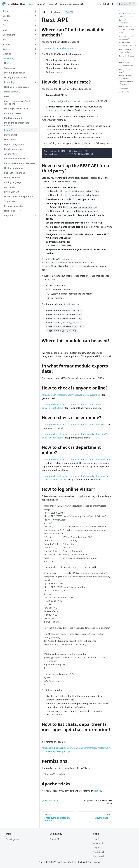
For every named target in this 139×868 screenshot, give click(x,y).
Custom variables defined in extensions (18, 102)
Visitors (6, 44)
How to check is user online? (127, 57)
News (41, 4)
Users (5, 21)
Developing (8, 58)
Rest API (8, 130)
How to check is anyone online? (125, 51)
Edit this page (50, 801)
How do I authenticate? (124, 21)
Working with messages (16, 109)
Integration (8, 215)
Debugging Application (16, 77)
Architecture (10, 154)
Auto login (9, 187)
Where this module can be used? (126, 37)
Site (96, 839)
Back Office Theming (15, 173)
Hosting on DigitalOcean (17, 87)
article (98, 791)
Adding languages (13, 182)
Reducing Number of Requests (20, 163)
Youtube (99, 852)
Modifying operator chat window (17, 124)
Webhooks (10, 68)
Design (6, 16)
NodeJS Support (12, 178)
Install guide (12, 839)
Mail (5, 30)
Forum (52, 4)
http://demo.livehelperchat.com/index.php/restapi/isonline (71, 395)
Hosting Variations (14, 168)
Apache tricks (124, 92)
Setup (6, 11)
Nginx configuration (14, 144)
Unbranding (10, 140)
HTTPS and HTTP (13, 211)
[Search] (127, 4)
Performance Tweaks (15, 159)
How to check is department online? (126, 64)
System (6, 49)
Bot (4, 40)
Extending (9, 82)
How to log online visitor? (126, 71)
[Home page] (44, 12)
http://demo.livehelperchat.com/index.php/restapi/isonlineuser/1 (74, 425)
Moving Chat (11, 135)
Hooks (7, 63)
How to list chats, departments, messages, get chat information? (126, 80)
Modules (7, 54)
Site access (10, 201)
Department (9, 35)
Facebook (99, 856)
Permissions (123, 88)
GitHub (104, 4)
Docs (31, 4)
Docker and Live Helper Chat (19, 197)
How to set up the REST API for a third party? (126, 29)
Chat (5, 25)
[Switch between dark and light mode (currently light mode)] (113, 4)
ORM (7, 96)
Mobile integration (14, 149)
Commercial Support (71, 4)
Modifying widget (13, 118)
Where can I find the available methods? (127, 15)
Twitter (98, 848)
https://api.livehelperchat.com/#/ (58, 48)
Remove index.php (14, 206)
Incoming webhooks (14, 73)
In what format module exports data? (127, 44)
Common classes (13, 113)
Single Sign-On (12, 192)
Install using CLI (12, 92)
